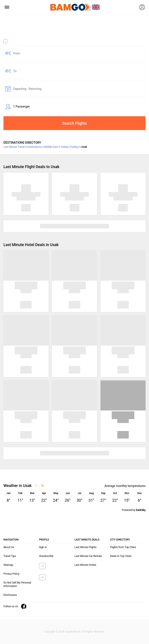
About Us (9, 547)
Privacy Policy (11, 574)
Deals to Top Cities (121, 556)
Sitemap (8, 565)
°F (36, 486)
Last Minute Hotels (85, 565)
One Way (12, 41)
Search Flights (74, 123)
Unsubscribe (46, 556)
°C (42, 486)
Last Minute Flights (86, 547)
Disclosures (10, 595)
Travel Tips (10, 556)
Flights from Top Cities (123, 547)
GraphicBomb (73, 632)
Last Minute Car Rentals (88, 556)
